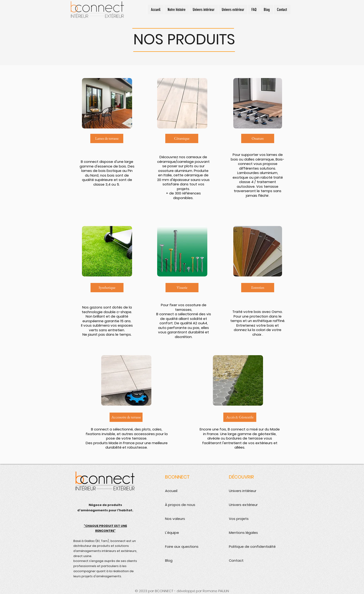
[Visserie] (182, 288)
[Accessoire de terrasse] (126, 417)
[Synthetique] (107, 288)
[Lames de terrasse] (107, 138)
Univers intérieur (243, 491)
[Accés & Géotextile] (240, 417)
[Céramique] (182, 138)
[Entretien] (258, 288)
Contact (236, 560)
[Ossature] (258, 138)
